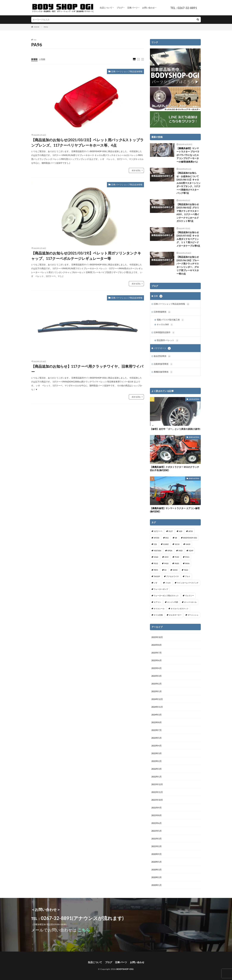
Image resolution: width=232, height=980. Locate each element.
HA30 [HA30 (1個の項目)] (188, 544)
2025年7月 (157, 653)
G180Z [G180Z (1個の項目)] (166, 544)
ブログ (120, 8)
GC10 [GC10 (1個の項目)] (177, 544)
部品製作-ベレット (168, 340)
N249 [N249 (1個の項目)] (191, 551)
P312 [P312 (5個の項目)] (156, 563)
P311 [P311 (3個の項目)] (187, 557)
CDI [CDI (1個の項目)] (155, 544)
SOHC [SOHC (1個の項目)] (175, 570)
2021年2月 (157, 846)
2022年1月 (157, 777)
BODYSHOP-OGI (125, 969)
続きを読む (136, 170)
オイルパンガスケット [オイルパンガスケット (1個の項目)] (180, 609)
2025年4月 (157, 668)
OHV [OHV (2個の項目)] (166, 557)
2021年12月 (157, 784)
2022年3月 (157, 769)
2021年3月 (157, 839)
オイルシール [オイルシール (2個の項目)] (159, 609)
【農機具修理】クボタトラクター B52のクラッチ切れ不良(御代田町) (175, 469)
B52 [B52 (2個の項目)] (167, 538)
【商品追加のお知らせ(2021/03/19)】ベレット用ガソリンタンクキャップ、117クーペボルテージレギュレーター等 (86, 256)
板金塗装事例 (162, 356)
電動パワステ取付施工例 (170, 320)
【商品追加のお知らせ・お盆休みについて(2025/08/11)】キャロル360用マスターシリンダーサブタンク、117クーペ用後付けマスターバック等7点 (188, 183)
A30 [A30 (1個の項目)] (181, 531)
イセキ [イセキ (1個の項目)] (168, 583)
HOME (37, 27)
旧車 (158, 296)
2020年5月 (157, 862)
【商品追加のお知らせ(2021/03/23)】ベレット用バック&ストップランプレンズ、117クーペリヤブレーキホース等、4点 (87, 143)
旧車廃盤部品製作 (164, 333)
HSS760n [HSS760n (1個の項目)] (157, 551)
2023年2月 (157, 761)
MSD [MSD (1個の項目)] (180, 551)
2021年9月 (157, 808)
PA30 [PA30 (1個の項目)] (177, 563)
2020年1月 (157, 885)
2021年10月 (157, 800)
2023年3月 (157, 753)
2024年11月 (157, 707)
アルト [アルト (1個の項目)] (188, 576)
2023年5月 (157, 738)
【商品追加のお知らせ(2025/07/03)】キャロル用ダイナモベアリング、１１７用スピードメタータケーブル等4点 (188, 239)
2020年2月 (157, 877)
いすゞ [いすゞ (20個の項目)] (156, 583)
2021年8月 (157, 815)
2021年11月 (157, 792)
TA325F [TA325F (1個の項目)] (157, 576)
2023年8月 (157, 722)
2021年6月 (157, 823)
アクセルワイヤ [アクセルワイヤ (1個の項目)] (173, 576)
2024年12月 (157, 699)
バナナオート (162, 348)
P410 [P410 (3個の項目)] (166, 563)
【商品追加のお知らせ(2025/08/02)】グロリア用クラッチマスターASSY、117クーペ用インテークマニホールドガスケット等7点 (188, 213)
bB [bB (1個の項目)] (176, 538)
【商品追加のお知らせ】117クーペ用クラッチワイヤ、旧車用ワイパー (87, 369)
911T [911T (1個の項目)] (171, 531)
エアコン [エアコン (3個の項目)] (157, 602)
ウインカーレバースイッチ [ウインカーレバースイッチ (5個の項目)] (188, 583)
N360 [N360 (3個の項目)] (156, 557)
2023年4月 (157, 746)
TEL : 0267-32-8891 (184, 8)
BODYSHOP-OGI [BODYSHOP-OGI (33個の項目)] (190, 538)
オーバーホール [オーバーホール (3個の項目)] (190, 602)
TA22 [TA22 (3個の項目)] (186, 570)
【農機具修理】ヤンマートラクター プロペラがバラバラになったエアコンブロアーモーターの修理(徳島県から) (188, 155)
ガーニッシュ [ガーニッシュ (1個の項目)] (193, 615)
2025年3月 (157, 676)
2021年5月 (157, 831)
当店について (106, 8)
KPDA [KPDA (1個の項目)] (170, 551)
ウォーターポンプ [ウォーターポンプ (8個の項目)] (161, 589)
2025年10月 (157, 637)
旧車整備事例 (162, 312)
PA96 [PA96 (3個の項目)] (187, 563)
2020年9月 (157, 854)
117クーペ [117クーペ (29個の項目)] (158, 531)
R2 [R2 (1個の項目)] (165, 570)
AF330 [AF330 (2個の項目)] (156, 538)
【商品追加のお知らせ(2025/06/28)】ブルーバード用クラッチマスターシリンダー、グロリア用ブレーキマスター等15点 (188, 265)
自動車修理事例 (163, 364)
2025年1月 (157, 691)
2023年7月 (157, 730)
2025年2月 (157, 684)
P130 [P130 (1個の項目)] (177, 557)
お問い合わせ (148, 8)
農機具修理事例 (163, 372)
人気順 (42, 59)
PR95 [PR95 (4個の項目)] (156, 570)
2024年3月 (157, 715)
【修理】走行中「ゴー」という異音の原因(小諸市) (175, 429)
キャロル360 (165, 325)
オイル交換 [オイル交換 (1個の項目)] (158, 615)
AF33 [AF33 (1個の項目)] (191, 531)
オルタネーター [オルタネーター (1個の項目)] (175, 615)
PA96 (46, 27)
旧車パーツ (133, 8)
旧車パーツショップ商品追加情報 (127, 71)
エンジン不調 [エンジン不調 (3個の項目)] (173, 602)
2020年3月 (157, 870)
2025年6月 (157, 660)
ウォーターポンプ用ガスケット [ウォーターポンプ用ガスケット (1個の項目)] (166, 596)
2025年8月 (157, 645)
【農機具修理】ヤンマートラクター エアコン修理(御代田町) (175, 510)
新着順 (34, 59)
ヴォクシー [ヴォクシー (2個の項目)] (189, 596)
